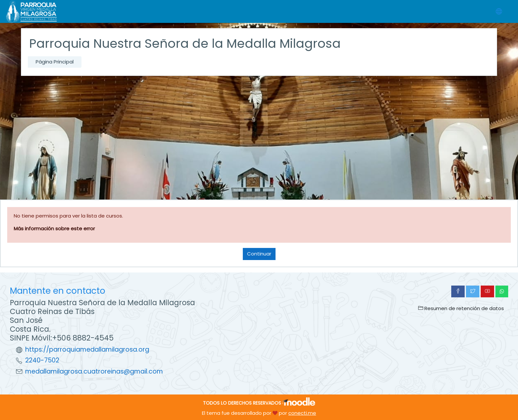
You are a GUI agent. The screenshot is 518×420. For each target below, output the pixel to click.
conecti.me (302, 413)
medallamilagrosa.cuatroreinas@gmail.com (94, 371)
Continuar (259, 254)
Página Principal (55, 62)
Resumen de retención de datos (461, 308)
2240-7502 (42, 360)
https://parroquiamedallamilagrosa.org (87, 350)
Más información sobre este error (54, 228)
